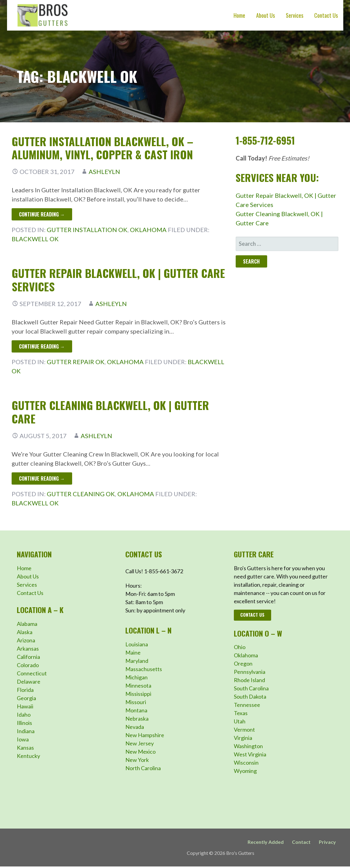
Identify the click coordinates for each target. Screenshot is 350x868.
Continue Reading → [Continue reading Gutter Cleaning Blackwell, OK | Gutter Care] (42, 478)
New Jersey (140, 743)
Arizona (26, 640)
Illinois (24, 723)
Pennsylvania (250, 672)
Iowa (23, 739)
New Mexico (140, 752)
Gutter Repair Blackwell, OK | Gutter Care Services (118, 279)
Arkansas (28, 648)
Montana (136, 710)
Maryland (137, 661)
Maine (133, 652)
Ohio (240, 647)
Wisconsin (246, 763)
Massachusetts (144, 669)
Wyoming (245, 771)
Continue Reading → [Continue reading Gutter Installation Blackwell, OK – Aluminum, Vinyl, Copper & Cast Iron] (42, 214)
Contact (301, 842)
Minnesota (138, 685)
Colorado (28, 665)
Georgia (26, 698)
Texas (241, 713)
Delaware (29, 681)
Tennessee (247, 705)
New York (137, 760)
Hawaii (25, 706)
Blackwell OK (35, 239)
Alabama (27, 624)
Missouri (136, 702)
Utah (240, 721)
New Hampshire (145, 735)
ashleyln (104, 172)
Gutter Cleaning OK (81, 494)
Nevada (135, 727)
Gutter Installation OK (87, 230)
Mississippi (138, 694)
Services (295, 15)
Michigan (136, 677)
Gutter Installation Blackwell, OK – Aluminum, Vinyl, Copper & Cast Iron (102, 148)
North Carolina (143, 768)
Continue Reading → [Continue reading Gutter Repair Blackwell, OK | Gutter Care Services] (42, 346)
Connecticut (32, 673)
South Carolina (251, 688)
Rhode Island (249, 680)
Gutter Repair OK (76, 362)
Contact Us (326, 15)
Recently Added (266, 842)
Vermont (244, 729)
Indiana (26, 731)
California (28, 657)
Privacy (327, 842)
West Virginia (250, 754)
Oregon (243, 663)
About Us (265, 15)
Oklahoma (148, 230)
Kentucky (28, 756)
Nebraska (137, 718)
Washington (248, 746)
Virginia (243, 738)
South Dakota (250, 696)
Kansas (25, 748)
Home (239, 15)
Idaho (24, 715)
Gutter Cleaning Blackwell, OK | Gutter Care (110, 412)
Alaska (25, 632)
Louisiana (137, 644)
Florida (25, 690)
